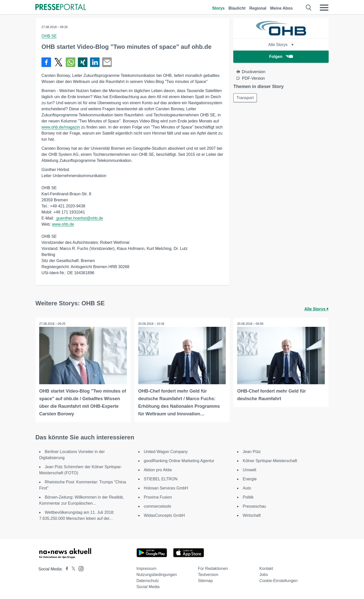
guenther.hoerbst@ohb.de (79, 218)
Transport (245, 98)
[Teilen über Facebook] (46, 62)
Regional (258, 8)
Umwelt (249, 470)
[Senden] (107, 62)
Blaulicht (237, 8)
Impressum (146, 569)
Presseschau (254, 506)
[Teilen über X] (58, 62)
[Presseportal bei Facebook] (65, 569)
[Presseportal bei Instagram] (79, 568)
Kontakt (266, 569)
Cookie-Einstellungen (278, 581)
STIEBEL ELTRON (161, 479)
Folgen (281, 57)
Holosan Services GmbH (166, 488)
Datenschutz (148, 581)
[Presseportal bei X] (72, 569)
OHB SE (49, 36)
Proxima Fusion (158, 497)
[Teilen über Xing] (83, 62)
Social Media (148, 587)
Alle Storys (281, 45)
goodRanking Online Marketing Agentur (179, 461)
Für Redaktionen (213, 569)
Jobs (264, 575)
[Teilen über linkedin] (95, 62)
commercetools (157, 506)
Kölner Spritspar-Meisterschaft (270, 461)
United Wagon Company (166, 452)
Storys (218, 8)
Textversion (208, 575)
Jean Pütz (252, 452)
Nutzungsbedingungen (157, 575)
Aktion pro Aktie (158, 470)
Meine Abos (281, 8)
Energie (250, 479)
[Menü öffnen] (324, 8)
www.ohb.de (63, 224)
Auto (247, 488)
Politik (248, 497)
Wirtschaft (252, 515)
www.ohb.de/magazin (61, 127)
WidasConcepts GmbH (164, 515)
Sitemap (205, 581)
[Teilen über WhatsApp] (71, 62)
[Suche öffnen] (309, 8)
